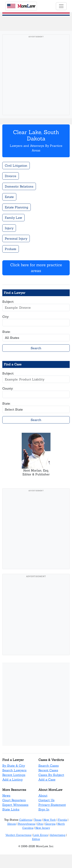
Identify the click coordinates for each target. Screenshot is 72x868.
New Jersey (43, 828)
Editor (36, 839)
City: (6, 317)
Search (36, 348)
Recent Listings (14, 775)
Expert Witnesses (15, 805)
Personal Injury (16, 238)
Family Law (13, 218)
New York (50, 820)
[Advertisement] (36, 76)
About (43, 795)
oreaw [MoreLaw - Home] (21, 6)
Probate (11, 249)
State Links (11, 809)
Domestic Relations (19, 186)
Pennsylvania (26, 824)
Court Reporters (14, 800)
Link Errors (41, 835)
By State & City (14, 766)
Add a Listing (12, 779)
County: (8, 388)
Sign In (44, 809)
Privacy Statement (52, 805)
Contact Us (46, 800)
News (6, 795)
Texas (38, 820)
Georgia (50, 824)
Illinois (12, 824)
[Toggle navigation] (61, 6)
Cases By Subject (51, 775)
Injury (9, 228)
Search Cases (49, 766)
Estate (9, 197)
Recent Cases (48, 770)
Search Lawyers (14, 770)
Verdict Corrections (18, 835)
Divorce (11, 176)
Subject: (8, 302)
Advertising (58, 835)
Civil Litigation (16, 166)
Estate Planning (17, 207)
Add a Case (47, 779)
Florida (62, 820)
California (26, 820)
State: (6, 332)
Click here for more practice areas (36, 268)
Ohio (40, 824)
